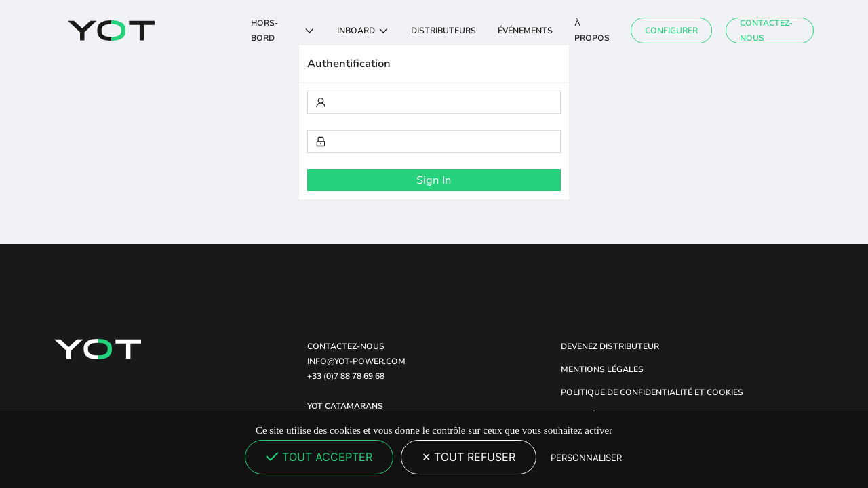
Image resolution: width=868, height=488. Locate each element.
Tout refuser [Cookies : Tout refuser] (469, 457)
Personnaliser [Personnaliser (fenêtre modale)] (586, 457)
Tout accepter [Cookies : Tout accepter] (319, 457)
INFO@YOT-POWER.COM (356, 361)
